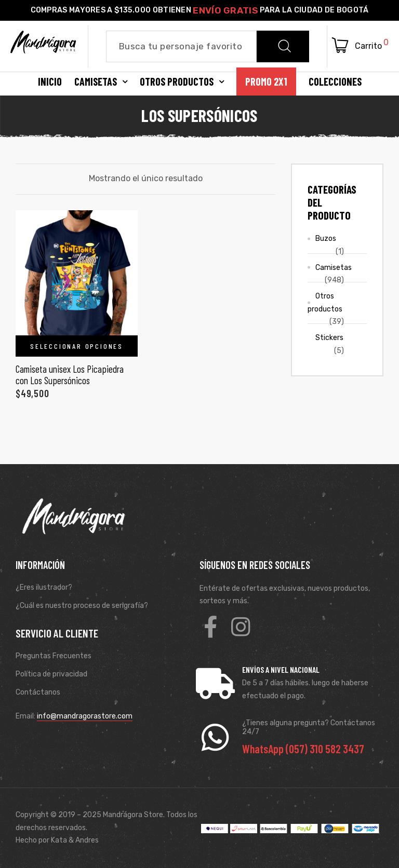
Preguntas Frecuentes (54, 656)
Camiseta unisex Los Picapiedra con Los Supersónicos (70, 375)
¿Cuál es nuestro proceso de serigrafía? (82, 606)
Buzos (326, 239)
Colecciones (335, 82)
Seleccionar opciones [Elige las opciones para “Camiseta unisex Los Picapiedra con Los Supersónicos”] (77, 346)
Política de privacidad (51, 674)
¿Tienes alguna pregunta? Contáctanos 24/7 (309, 727)
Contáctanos (38, 692)
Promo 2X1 (266, 82)
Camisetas (101, 82)
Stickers (329, 338)
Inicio (50, 82)
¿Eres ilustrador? (44, 587)
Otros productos (182, 82)
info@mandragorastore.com (85, 716)
